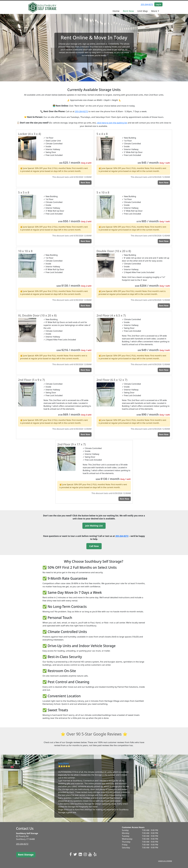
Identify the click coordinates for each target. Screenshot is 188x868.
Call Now (94, 546)
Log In (158, 4)
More (154, 11)
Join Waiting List (94, 526)
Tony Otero (64, 763)
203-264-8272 (147, 4)
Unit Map (143, 11)
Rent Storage (26, 855)
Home (116, 11)
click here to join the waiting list (112, 123)
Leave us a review (165, 861)
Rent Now (128, 11)
